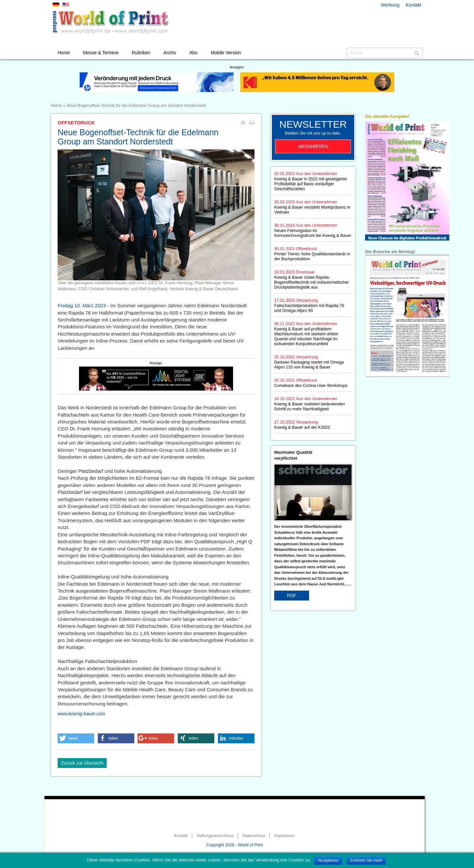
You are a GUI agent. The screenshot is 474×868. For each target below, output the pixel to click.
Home (64, 53)
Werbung (390, 5)
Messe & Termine (101, 53)
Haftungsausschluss (215, 836)
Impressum (284, 836)
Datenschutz (254, 836)
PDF (292, 596)
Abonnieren (313, 146)
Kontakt (414, 5)
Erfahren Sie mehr (366, 860)
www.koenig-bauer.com (81, 714)
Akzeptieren (328, 860)
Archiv (170, 53)
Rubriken (141, 53)
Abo (193, 53)
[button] (76, 738)
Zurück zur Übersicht (82, 763)
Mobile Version (226, 53)
